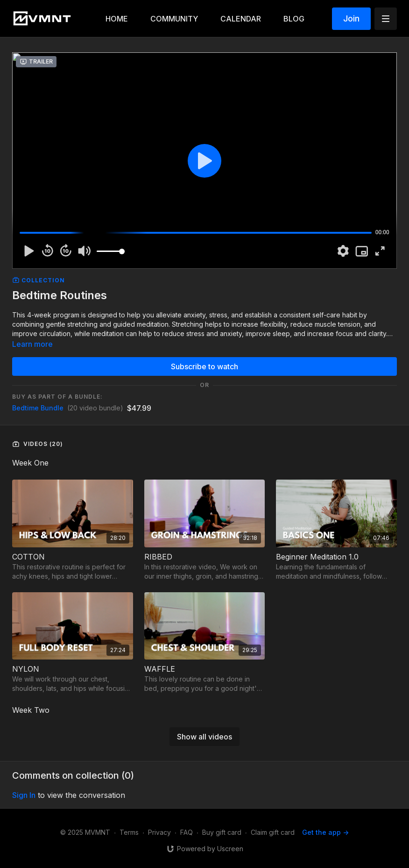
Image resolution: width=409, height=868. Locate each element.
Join (351, 18)
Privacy (159, 832)
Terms (129, 832)
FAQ (187, 832)
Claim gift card (273, 832)
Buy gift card (222, 832)
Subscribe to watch (204, 366)
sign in (24, 795)
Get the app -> (325, 832)
